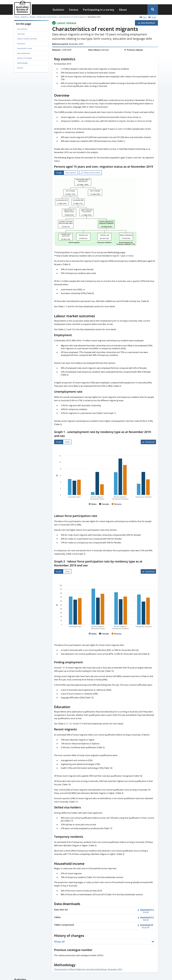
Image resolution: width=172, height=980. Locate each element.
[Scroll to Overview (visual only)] (72, 96)
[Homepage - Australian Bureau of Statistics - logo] (22, 8)
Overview (21, 34)
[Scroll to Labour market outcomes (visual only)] (98, 316)
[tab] (59, 173)
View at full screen (92, 173)
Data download (148, 23)
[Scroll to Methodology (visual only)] (78, 965)
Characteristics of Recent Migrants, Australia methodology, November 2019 (88, 969)
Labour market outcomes (27, 39)
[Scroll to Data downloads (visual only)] (83, 904)
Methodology (22, 63)
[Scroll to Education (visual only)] (73, 707)
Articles (20, 68)
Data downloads (24, 53)
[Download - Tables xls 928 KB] (146, 918)
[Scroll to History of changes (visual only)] (87, 936)
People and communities (47, 17)
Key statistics (22, 29)
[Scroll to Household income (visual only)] (87, 864)
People (32, 17)
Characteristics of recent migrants (72, 17)
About (123, 10)
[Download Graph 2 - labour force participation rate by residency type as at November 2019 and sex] (148, 571)
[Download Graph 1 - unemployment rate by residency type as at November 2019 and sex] (148, 442)
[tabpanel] (105, 212)
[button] (153, 10)
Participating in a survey (99, 10)
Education (21, 44)
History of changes (25, 58)
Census (74, 10)
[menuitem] (58, 10)
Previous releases (135, 50)
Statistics (58, 10)
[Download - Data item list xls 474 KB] (146, 911)
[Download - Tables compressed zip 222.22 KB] (146, 926)
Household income (25, 48)
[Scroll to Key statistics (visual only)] (78, 59)
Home (17, 17)
